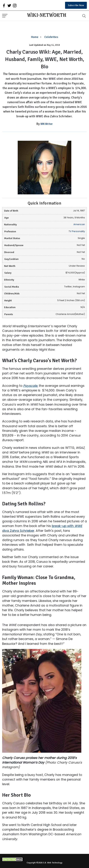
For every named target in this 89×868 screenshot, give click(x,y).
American (79, 224)
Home (35, 37)
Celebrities (51, 37)
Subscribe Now (76, 5)
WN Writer (47, 124)
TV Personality (77, 231)
